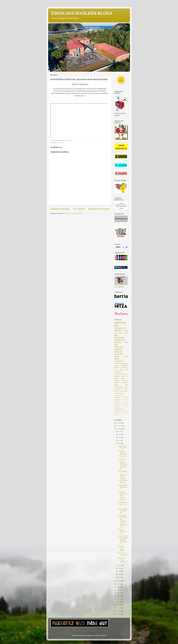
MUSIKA (118, 349)
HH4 (116, 335)
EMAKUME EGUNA (121, 398)
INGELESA (119, 347)
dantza (116, 378)
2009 (119, 614)
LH (127, 376)
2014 (119, 599)
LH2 (126, 331)
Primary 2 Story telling (121, 548)
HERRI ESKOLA (121, 368)
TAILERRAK (119, 361)
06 (120, 443)
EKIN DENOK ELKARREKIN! (123, 511)
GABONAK (124, 383)
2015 (119, 596)
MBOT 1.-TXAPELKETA (122, 531)
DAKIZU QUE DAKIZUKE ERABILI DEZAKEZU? (123, 540)
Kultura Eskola (121, 406)
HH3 (126, 342)
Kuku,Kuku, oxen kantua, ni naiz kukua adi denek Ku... (123, 464)
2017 (119, 590)
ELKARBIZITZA (119, 396)
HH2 (116, 345)
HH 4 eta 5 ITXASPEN (123, 554)
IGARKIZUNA (119, 387)
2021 (119, 429)
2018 (119, 587)
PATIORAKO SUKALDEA (123, 504)
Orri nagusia (79, 209)
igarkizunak (125, 413)
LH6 (126, 370)
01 (120, 577)
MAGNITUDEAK (119, 408)
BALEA (125, 363)
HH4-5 (116, 385)
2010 (119, 611)
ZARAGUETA (120, 340)
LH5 (116, 370)
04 (120, 568)
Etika (123, 400)
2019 (119, 584)
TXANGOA (118, 363)
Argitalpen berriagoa (60, 209)
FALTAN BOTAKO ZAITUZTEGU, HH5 (123, 454)
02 (120, 574)
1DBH (122, 378)
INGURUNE (119, 338)
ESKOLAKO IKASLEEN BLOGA (82, 13)
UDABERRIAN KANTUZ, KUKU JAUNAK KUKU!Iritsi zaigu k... (123, 477)
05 (120, 565)
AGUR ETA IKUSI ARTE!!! (122, 560)
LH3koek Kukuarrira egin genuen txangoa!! (123, 496)
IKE (63, 143)
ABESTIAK (120, 323)
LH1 (121, 333)
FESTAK (118, 342)
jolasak (117, 365)
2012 (119, 605)
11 (120, 434)
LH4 (126, 333)
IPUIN (117, 357)
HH (60, 143)
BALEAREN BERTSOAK (123, 487)
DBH (121, 370)
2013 (119, 602)
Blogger (90, 635)
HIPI (126, 385)
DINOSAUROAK (119, 393)
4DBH (116, 391)
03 (120, 571)
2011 (119, 608)
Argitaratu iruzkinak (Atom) (73, 213)
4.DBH (126, 389)
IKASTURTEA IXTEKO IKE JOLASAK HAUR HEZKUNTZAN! (123, 521)
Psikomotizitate (119, 410)
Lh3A (126, 387)
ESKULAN (117, 400)
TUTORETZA (119, 389)
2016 (119, 593)
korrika (116, 415)
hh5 (116, 326)
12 (120, 431)
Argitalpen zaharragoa (99, 209)
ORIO (117, 359)
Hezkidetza (125, 404)
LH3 (126, 357)
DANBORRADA (123, 391)
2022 (119, 426)
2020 (119, 581)
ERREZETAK (119, 372)
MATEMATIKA (119, 374)
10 (120, 437)
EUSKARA (119, 354)
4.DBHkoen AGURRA (122, 447)
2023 (119, 423)
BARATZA (124, 365)
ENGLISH (118, 352)
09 (120, 440)
